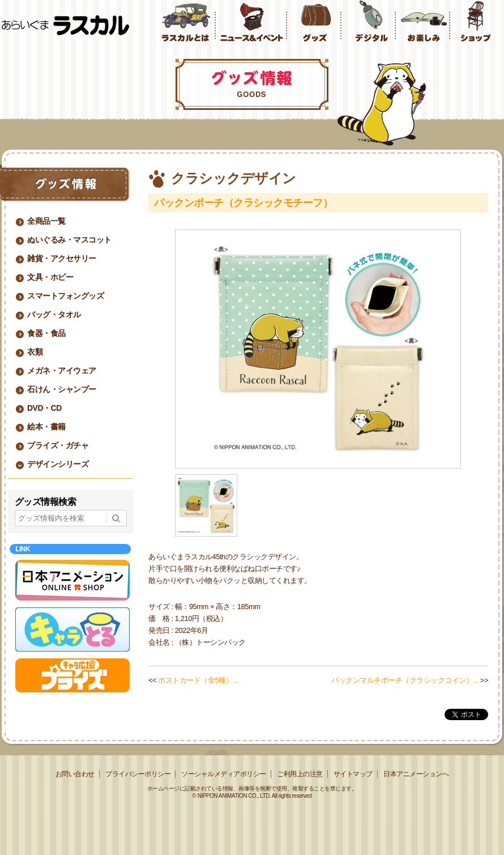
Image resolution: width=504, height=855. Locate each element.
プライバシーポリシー (138, 774)
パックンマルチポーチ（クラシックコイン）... (405, 680)
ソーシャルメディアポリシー (224, 774)
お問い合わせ (75, 774)
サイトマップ (353, 774)
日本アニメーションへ (416, 774)
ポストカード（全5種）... (198, 680)
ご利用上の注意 (300, 774)
